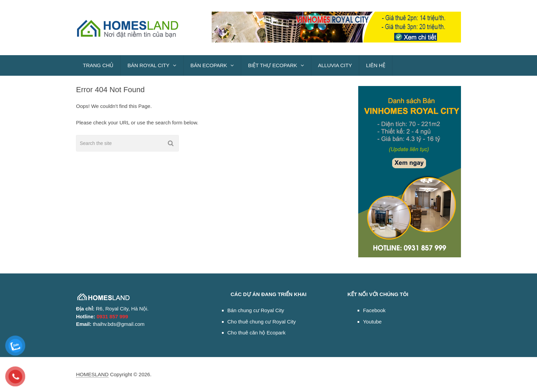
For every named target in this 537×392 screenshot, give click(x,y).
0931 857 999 (112, 316)
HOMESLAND (92, 374)
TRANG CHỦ (98, 65)
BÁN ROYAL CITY (148, 65)
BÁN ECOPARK (209, 65)
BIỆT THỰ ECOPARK (272, 65)
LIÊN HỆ (376, 65)
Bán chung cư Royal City (256, 310)
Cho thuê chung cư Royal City (262, 322)
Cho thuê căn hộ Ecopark (257, 333)
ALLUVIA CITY (335, 65)
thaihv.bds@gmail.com (119, 324)
